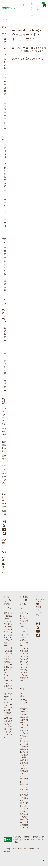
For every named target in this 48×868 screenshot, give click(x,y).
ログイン (37, 5)
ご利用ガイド (4, 544)
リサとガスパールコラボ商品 (5, 100)
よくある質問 (4, 556)
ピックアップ (4, 30)
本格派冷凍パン (5, 154)
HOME (5, 20)
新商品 (5, 126)
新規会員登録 (32, 8)
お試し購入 (5, 334)
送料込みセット (5, 68)
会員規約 (27, 837)
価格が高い (41, 51)
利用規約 (17, 837)
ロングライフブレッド (4, 316)
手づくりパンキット (5, 203)
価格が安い (30, 51)
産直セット (5, 226)
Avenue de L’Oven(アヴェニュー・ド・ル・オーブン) (27, 35)
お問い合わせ (4, 568)
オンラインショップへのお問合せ (40, 600)
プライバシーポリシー (31, 839)
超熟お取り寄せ (5, 177)
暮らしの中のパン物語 (4, 500)
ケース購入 (5, 350)
